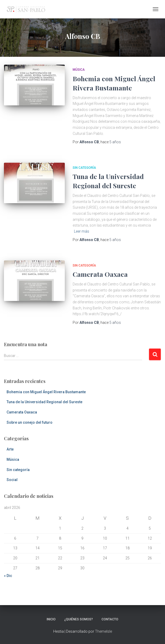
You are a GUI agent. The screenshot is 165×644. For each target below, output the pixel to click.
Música (79, 70)
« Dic (8, 576)
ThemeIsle (103, 631)
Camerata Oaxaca (100, 274)
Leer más (82, 231)
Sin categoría (84, 168)
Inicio (51, 619)
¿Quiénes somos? (79, 619)
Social (12, 480)
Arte (10, 449)
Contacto (110, 619)
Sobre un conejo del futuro (30, 422)
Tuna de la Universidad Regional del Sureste (44, 402)
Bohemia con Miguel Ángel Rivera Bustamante (46, 392)
